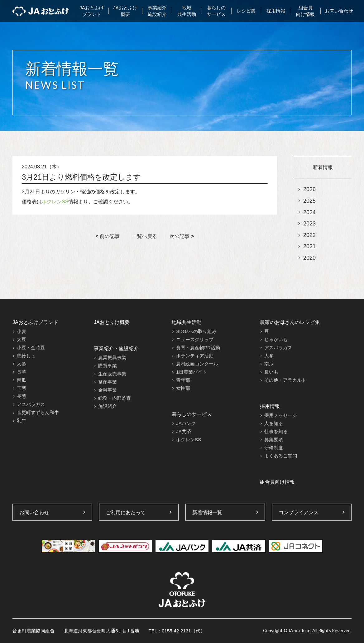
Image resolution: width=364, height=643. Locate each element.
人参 (22, 364)
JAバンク (186, 423)
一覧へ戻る (145, 236)
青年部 (183, 380)
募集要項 (274, 440)
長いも (271, 372)
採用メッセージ (281, 415)
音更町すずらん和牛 (38, 412)
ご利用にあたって (126, 512)
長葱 (22, 396)
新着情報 (323, 167)
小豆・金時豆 (31, 348)
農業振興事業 (112, 358)
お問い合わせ (339, 11)
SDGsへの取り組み (196, 331)
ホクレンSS (55, 202)
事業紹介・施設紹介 (116, 348)
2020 (309, 258)
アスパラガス (31, 404)
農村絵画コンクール (197, 364)
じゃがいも (276, 339)
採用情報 (276, 11)
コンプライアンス (299, 512)
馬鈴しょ (26, 356)
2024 (309, 212)
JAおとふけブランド (92, 11)
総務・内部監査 (115, 398)
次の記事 (182, 236)
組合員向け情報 (305, 11)
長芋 (22, 372)
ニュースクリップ (195, 339)
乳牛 (22, 421)
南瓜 (22, 380)
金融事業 (108, 390)
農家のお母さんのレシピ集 (290, 322)
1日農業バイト (191, 372)
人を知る (274, 423)
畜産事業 (108, 382)
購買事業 (108, 366)
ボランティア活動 (195, 356)
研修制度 (274, 448)
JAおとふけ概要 (125, 11)
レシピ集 (246, 11)
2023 (309, 224)
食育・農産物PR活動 (198, 348)
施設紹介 (108, 406)
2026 (309, 189)
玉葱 (22, 388)
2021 (309, 246)
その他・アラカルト (285, 380)
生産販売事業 (112, 374)
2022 (309, 235)
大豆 (22, 339)
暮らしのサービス (216, 11)
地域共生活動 (187, 11)
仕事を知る (276, 431)
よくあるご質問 (281, 456)
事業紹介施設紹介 (157, 11)
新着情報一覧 (207, 512)
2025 (309, 201)
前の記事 (108, 236)
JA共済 (184, 431)
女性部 (183, 388)
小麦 (22, 331)
